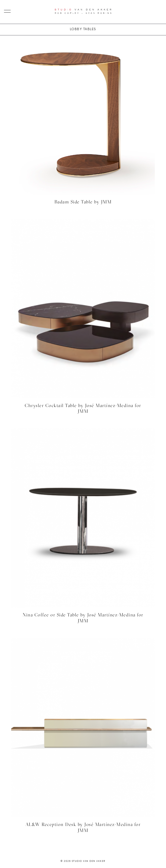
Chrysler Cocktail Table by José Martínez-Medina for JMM (83, 408)
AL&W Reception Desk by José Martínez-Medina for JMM (83, 827)
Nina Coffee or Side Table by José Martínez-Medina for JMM (83, 618)
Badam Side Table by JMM (83, 202)
